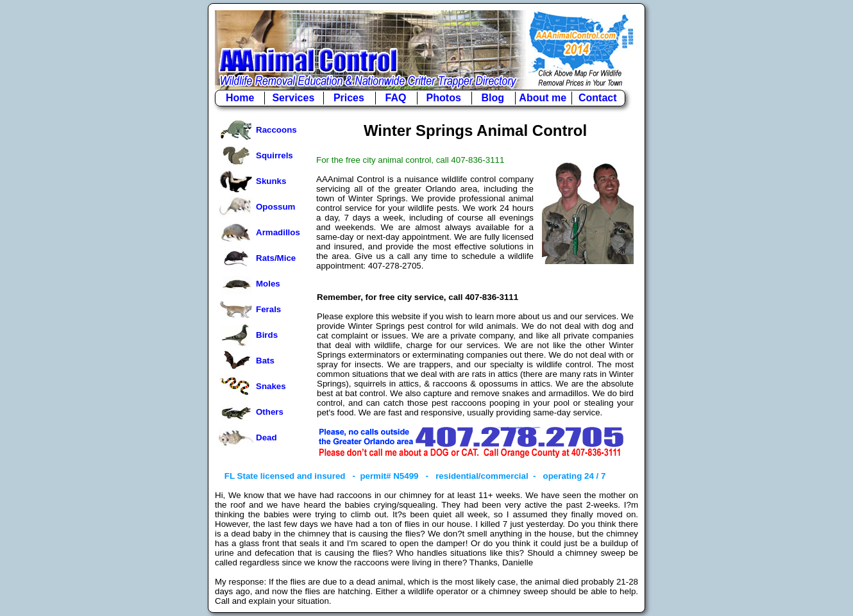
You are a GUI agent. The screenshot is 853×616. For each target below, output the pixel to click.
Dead (266, 437)
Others (270, 412)
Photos (444, 98)
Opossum (275, 207)
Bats (265, 361)
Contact (598, 98)
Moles (268, 284)
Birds (267, 335)
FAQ (396, 98)
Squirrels (274, 155)
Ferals (268, 309)
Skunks (271, 181)
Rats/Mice (276, 258)
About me (543, 98)
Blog (493, 98)
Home (240, 98)
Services (293, 98)
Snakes (271, 386)
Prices (349, 98)
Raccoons (276, 130)
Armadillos (278, 232)
